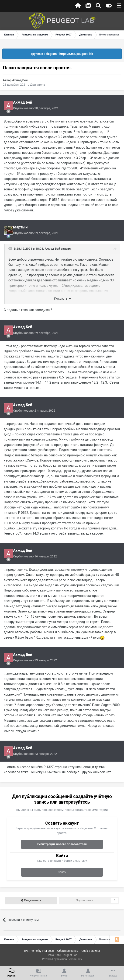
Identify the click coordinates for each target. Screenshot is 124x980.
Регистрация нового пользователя (62, 844)
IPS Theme (31, 951)
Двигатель (38, 85)
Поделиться (31, 900)
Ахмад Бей (20, 80)
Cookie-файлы (91, 951)
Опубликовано (36, 108)
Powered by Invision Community (62, 959)
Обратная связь (67, 951)
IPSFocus (48, 951)
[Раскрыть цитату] (11, 248)
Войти (62, 872)
